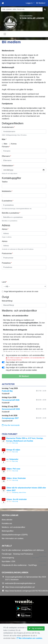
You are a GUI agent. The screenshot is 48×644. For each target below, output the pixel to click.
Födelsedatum (7, 166)
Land (4, 282)
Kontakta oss (7, 523)
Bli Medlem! (41, 3)
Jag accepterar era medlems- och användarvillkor (25, 355)
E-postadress (7, 201)
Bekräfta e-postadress (11, 213)
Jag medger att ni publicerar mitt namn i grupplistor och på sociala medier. (26, 363)
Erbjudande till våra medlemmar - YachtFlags (19, 565)
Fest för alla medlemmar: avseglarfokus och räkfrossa (23, 550)
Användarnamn (8, 127)
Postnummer (7, 253)
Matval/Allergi (7, 301)
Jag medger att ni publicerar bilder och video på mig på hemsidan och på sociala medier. (24, 369)
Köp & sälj (15, 443)
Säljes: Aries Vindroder (16, 478)
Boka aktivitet (7, 520)
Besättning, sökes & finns (19, 492)
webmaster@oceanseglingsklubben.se (20, 583)
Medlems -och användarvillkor (13, 527)
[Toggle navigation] (5, 34)
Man (6, 144)
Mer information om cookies (13, 538)
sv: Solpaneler (12, 459)
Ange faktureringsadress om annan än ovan (21, 291)
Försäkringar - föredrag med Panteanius (17, 554)
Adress (5, 229)
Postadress (6, 263)
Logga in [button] (30, 3)
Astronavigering (8, 558)
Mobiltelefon (7, 191)
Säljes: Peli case (13, 469)
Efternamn (6, 156)
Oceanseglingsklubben (26, 16)
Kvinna (14, 144)
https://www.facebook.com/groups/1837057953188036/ (26, 591)
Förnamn (5, 147)
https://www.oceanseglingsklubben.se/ (20, 587)
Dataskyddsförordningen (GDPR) (15, 535)
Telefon (5, 182)
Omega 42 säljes (13, 450)
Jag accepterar (36, 628)
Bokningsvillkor (8, 531)
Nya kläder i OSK (9, 561)
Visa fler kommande (11, 425)
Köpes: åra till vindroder (17, 499)
